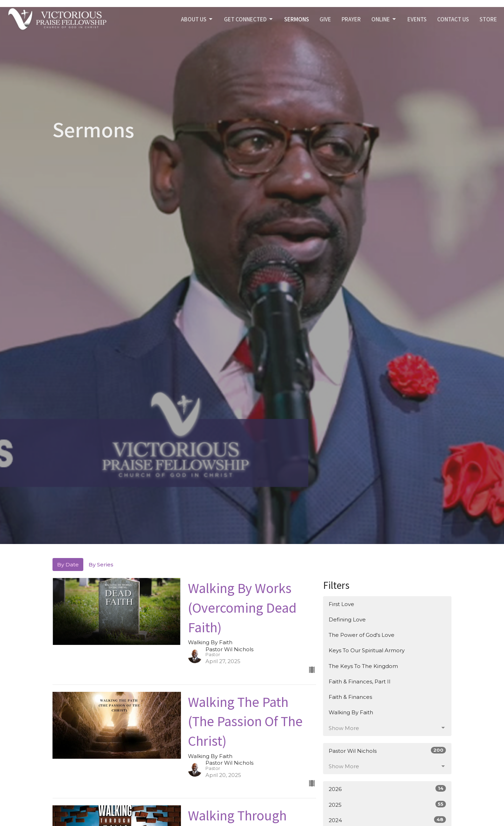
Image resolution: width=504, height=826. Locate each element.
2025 (387, 804)
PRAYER (351, 19)
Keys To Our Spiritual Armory (367, 650)
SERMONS (297, 19)
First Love (341, 604)
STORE (488, 19)
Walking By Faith (351, 712)
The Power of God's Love (362, 635)
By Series (101, 565)
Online (384, 19)
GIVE (325, 19)
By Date (68, 565)
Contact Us (453, 19)
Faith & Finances (350, 697)
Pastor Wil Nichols (387, 751)
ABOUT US (197, 19)
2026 (387, 789)
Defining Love (347, 619)
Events (417, 19)
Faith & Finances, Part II (360, 682)
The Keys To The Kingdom (363, 666)
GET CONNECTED (249, 19)
